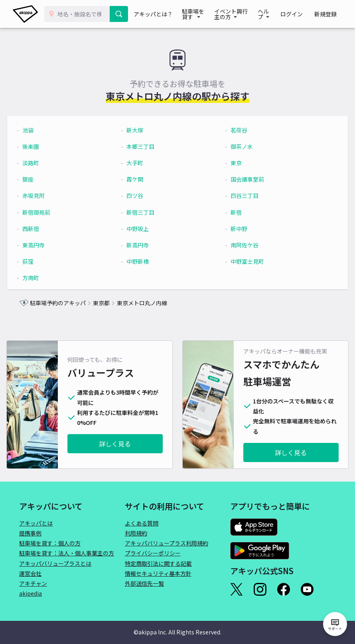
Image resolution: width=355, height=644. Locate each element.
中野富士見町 (244, 261)
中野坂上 (142, 229)
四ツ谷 (139, 196)
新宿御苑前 (48, 212)
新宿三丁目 (145, 212)
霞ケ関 (139, 179)
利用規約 (136, 533)
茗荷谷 (235, 130)
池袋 (40, 130)
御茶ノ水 (238, 146)
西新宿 (43, 229)
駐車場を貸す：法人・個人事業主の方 (67, 553)
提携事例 (30, 533)
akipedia (31, 593)
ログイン (299, 14)
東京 (233, 163)
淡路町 (43, 163)
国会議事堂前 (244, 179)
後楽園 (43, 146)
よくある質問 (142, 523)
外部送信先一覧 (144, 583)
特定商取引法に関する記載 (158, 563)
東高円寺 (45, 245)
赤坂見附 (45, 196)
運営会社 (30, 573)
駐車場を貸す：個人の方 (50, 543)
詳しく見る (115, 444)
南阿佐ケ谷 (241, 245)
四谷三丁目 (241, 196)
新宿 (233, 212)
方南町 (43, 278)
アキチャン (33, 583)
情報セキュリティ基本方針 (158, 573)
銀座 (40, 179)
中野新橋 (142, 261)
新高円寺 (142, 245)
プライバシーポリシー (153, 553)
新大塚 (139, 130)
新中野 (235, 229)
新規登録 (328, 14)
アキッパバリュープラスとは (55, 563)
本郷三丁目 (145, 146)
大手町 (139, 163)
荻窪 (40, 261)
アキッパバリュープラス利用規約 (167, 543)
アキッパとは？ (154, 14)
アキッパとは (36, 523)
